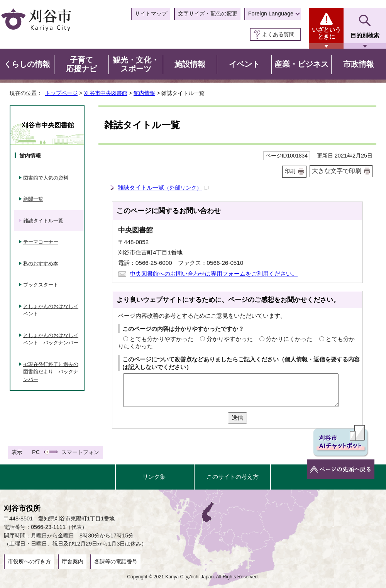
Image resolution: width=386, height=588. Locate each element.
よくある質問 (278, 34)
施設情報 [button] (190, 64)
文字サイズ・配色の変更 (208, 14)
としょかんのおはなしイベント (51, 310)
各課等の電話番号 (116, 561)
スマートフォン (80, 452)
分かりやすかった (230, 339)
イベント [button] (244, 64)
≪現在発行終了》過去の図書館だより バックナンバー (51, 372)
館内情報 (144, 93)
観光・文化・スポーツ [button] (136, 64)
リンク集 (154, 477)
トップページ (61, 93)
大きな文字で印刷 (337, 171)
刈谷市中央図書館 (106, 93)
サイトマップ (151, 14)
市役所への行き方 (29, 561)
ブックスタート (41, 285)
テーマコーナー (41, 242)
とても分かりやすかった (162, 339)
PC (36, 452)
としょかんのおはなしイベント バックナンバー (51, 339)
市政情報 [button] (359, 64)
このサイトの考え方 (233, 477)
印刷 (290, 171)
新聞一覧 (33, 199)
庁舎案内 (73, 561)
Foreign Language (271, 14)
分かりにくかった (289, 339)
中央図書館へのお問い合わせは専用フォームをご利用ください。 (214, 274)
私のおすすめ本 (41, 263)
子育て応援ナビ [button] (81, 64)
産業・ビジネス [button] (301, 64)
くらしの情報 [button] (27, 64)
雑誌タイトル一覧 (163, 187)
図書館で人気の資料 (46, 178)
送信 (237, 418)
